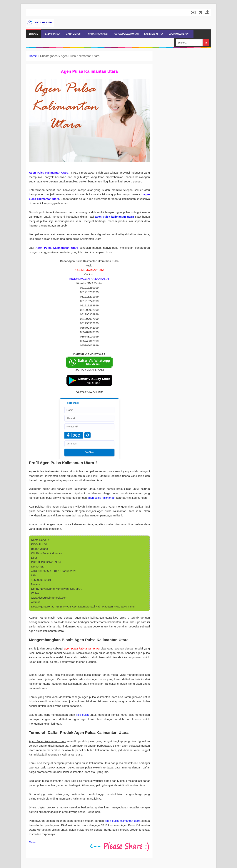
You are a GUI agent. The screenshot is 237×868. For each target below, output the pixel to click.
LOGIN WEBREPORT (180, 34)
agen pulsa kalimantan (101, 498)
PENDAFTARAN (52, 34)
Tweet (33, 842)
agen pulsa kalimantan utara (114, 217)
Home (33, 34)
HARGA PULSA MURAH (126, 34)
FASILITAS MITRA (154, 34)
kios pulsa (82, 715)
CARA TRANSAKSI (98, 34)
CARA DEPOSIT (74, 34)
